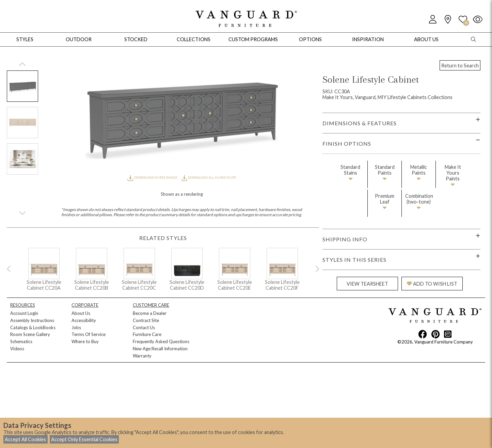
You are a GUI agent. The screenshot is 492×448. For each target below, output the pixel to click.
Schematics (21, 341)
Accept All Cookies (25, 439)
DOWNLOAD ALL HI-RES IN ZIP (209, 177)
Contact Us (144, 327)
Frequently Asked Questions (161, 341)
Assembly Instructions (32, 320)
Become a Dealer (150, 313)
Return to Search (460, 66)
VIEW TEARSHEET (367, 284)
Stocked (136, 39)
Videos (17, 349)
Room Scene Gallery (30, 334)
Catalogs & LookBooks (33, 327)
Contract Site (146, 320)
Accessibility (84, 320)
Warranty (142, 356)
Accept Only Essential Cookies (84, 439)
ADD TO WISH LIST (432, 284)
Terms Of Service (89, 334)
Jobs (76, 327)
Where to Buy (85, 341)
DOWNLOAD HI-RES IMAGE (153, 177)
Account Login (24, 313)
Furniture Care (147, 334)
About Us (81, 313)
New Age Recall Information (160, 349)
